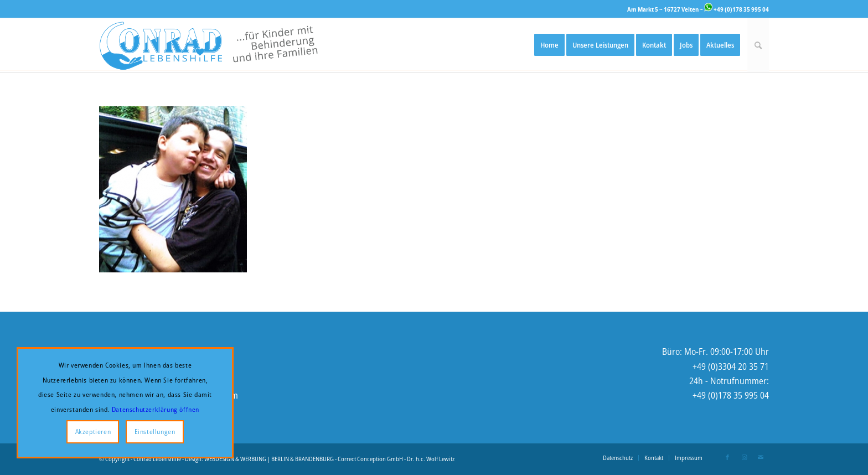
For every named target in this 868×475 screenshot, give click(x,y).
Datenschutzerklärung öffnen (156, 409)
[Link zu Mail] (761, 457)
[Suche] (758, 45)
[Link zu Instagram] (744, 457)
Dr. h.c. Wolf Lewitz (431, 459)
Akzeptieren (93, 432)
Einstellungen (155, 432)
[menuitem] (549, 45)
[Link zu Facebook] (727, 457)
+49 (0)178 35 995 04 (737, 9)
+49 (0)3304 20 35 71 (731, 366)
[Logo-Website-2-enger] (208, 45)
